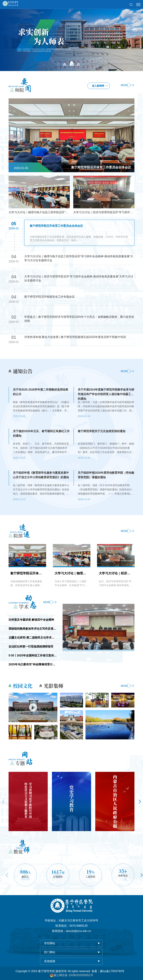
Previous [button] (3, 802)
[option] (71, 36)
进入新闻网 (98, 86)
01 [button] (65, 64)
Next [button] (140, 802)
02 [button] (72, 64)
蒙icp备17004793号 (112, 971)
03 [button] (78, 64)
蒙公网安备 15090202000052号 (71, 975)
